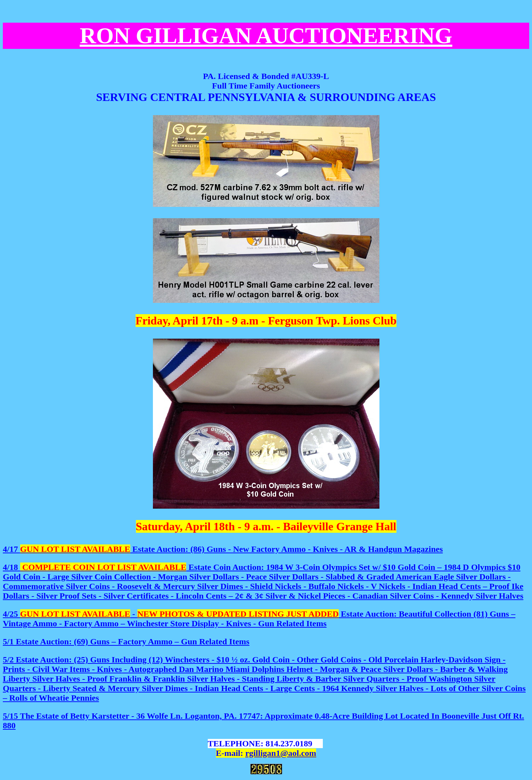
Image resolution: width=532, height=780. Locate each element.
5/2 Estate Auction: (38, 660)
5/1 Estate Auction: (126, 641)
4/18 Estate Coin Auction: (135, 567)
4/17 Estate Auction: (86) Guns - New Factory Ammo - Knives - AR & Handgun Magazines (223, 549)
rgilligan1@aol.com (281, 753)
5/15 (11, 716)
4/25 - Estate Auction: (259, 619)
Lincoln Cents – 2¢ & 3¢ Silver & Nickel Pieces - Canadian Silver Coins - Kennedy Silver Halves (263, 581)
